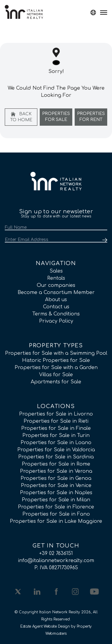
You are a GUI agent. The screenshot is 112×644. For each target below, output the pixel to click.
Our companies (56, 285)
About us (56, 300)
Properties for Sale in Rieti (56, 421)
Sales (56, 271)
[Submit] (104, 240)
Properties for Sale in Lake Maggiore (56, 521)
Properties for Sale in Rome (56, 464)
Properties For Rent (91, 117)
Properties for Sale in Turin (56, 435)
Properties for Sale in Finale (56, 428)
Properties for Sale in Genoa (56, 478)
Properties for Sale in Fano (56, 514)
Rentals (56, 278)
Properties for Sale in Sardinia (56, 457)
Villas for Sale (56, 375)
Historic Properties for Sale (56, 360)
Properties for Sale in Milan (56, 500)
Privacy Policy (56, 321)
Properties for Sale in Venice (56, 486)
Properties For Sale (56, 117)
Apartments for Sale (56, 382)
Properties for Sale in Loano (56, 443)
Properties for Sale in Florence (56, 507)
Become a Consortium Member (56, 293)
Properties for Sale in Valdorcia (56, 450)
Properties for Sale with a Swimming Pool (56, 353)
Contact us (56, 307)
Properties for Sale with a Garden (56, 368)
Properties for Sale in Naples (56, 493)
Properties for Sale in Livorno (56, 414)
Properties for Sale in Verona (56, 471)
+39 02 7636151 (56, 553)
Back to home (21, 117)
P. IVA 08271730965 (56, 568)
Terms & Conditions (56, 314)
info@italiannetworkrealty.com (56, 561)
